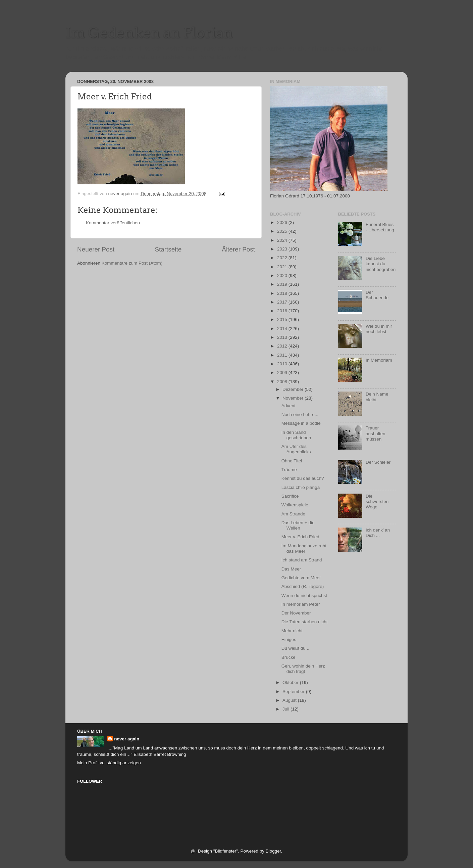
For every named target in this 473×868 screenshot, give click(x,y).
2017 (283, 302)
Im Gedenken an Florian (149, 33)
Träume (289, 470)
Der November (296, 613)
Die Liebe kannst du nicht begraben (381, 264)
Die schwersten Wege (377, 501)
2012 (283, 346)
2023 (283, 249)
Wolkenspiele (295, 505)
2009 (283, 373)
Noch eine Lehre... (300, 415)
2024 (283, 240)
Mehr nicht (292, 631)
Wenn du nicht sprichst (304, 596)
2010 (283, 364)
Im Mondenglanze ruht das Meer (304, 549)
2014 (283, 329)
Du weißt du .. (295, 648)
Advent (288, 406)
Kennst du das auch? (303, 478)
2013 (283, 337)
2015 (283, 319)
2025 (283, 231)
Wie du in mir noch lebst (379, 329)
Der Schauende (377, 295)
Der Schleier (378, 462)
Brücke (288, 657)
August (290, 700)
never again (127, 739)
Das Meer (291, 569)
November (294, 398)
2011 (283, 355)
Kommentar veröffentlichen (113, 223)
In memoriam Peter (301, 604)
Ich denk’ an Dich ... (378, 533)
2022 (283, 258)
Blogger (273, 851)
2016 (283, 311)
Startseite (168, 249)
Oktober (291, 682)
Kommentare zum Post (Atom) (132, 263)
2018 (283, 293)
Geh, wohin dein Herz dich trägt (303, 669)
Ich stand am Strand (302, 560)
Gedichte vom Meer (301, 578)
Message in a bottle (301, 423)
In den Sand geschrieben (296, 435)
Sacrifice (290, 496)
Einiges (289, 639)
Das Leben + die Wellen (298, 525)
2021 (283, 267)
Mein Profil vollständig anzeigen (109, 763)
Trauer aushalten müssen (376, 433)
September (294, 692)
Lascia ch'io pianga (301, 487)
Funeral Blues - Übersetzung (380, 227)
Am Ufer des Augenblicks (296, 449)
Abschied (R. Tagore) (303, 586)
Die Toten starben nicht (305, 622)
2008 (283, 382)
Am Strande (293, 514)
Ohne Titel (292, 461)
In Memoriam (379, 360)
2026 (283, 222)
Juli (286, 709)
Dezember (294, 389)
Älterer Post (238, 249)
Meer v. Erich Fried (300, 537)
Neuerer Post (96, 249)
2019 (283, 284)
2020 (283, 276)
